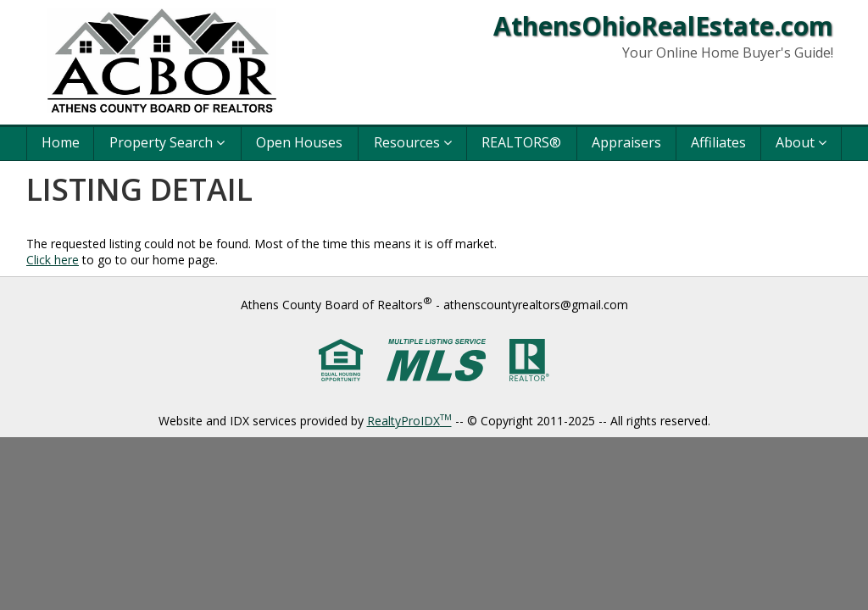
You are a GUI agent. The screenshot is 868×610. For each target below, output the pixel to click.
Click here (53, 260)
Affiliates (718, 142)
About (801, 142)
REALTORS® (521, 142)
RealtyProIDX (409, 421)
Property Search (167, 142)
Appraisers (626, 142)
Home (61, 142)
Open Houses (299, 142)
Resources (413, 142)
